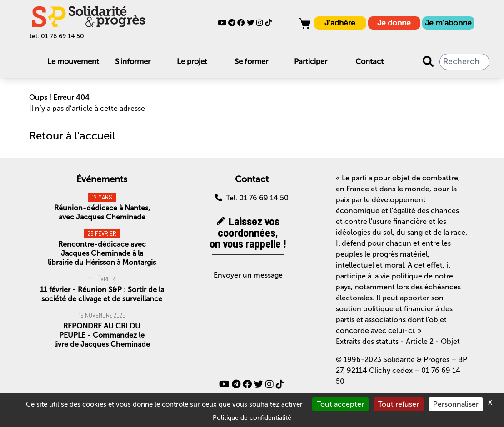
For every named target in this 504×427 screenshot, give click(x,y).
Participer (311, 61)
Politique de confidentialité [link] (252, 418)
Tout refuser (399, 404)
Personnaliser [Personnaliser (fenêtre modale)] (456, 404)
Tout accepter (340, 404)
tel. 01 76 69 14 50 (57, 36)
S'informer (133, 61)
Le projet (192, 61)
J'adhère (340, 23)
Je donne (394, 23)
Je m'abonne (448, 23)
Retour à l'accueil (72, 136)
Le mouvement (73, 61)
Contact (369, 61)
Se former (251, 61)
